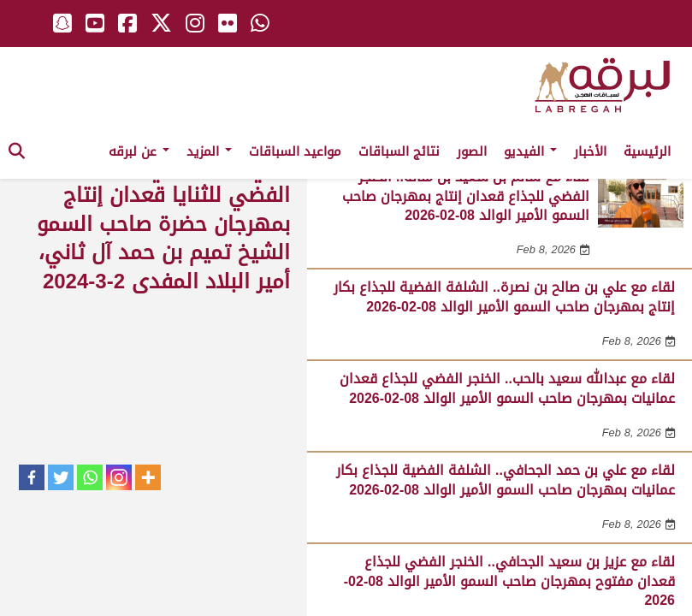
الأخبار (590, 151)
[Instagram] (119, 477)
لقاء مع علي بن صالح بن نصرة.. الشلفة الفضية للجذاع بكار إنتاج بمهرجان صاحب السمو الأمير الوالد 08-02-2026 (504, 296)
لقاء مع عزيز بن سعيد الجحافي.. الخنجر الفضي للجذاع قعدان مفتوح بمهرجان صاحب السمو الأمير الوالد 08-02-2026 (509, 581)
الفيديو (530, 151)
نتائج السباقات (399, 151)
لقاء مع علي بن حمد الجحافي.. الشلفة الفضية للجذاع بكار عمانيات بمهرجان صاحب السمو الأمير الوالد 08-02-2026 (506, 480)
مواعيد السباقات (295, 151)
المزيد (209, 151)
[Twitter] (61, 477)
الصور (472, 151)
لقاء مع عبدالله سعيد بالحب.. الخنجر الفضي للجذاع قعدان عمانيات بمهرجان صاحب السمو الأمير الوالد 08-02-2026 (507, 388)
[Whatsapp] (90, 477)
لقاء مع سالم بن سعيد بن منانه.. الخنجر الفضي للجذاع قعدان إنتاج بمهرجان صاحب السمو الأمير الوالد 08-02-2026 (466, 196)
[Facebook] (32, 477)
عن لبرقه (139, 151)
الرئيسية (647, 151)
